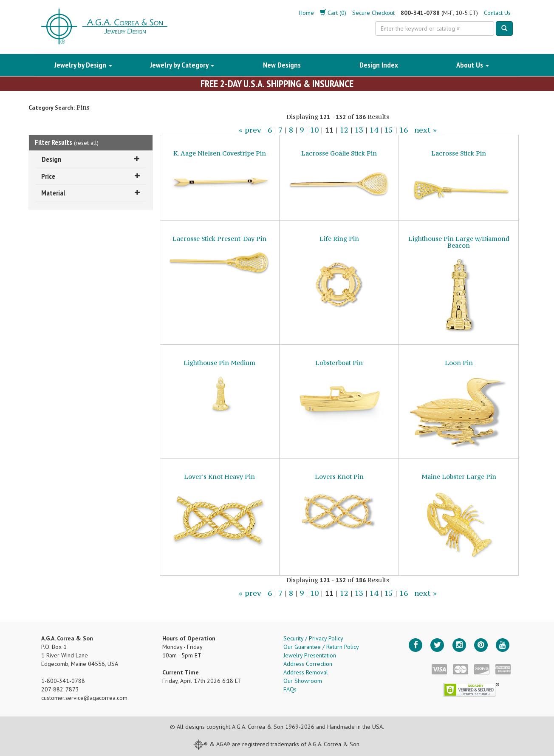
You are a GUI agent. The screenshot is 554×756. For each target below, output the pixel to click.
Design (91, 159)
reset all (86, 143)
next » (425, 130)
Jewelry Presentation (310, 655)
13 (359, 130)
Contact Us (497, 13)
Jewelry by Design (83, 65)
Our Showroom (303, 681)
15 (389, 130)
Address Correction (308, 664)
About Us (473, 65)
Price (91, 176)
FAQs (290, 689)
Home (306, 13)
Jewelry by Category (182, 65)
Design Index (379, 65)
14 (374, 130)
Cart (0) (333, 13)
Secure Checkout (373, 13)
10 (314, 130)
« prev (250, 130)
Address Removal (306, 672)
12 (344, 130)
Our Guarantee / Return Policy (321, 647)
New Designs (282, 65)
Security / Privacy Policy (313, 638)
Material (91, 193)
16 (404, 130)
